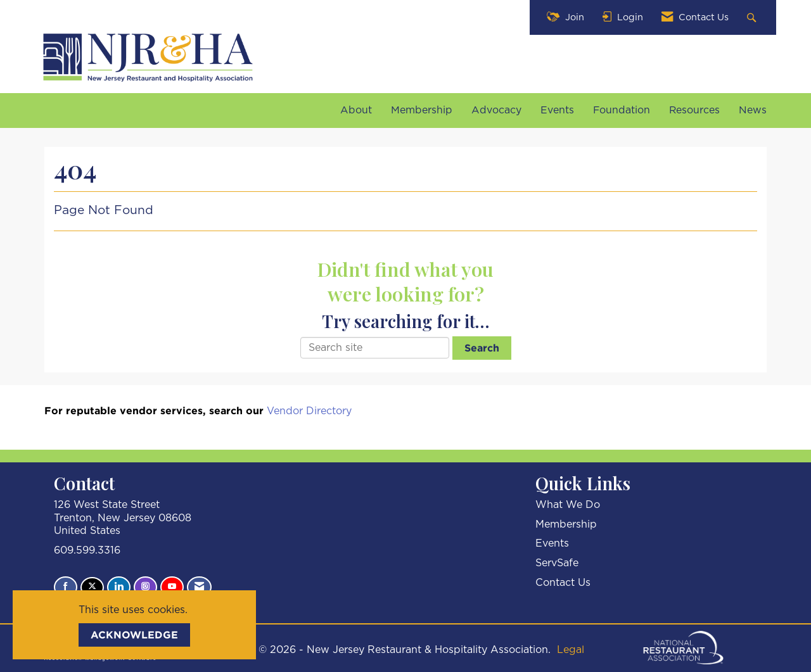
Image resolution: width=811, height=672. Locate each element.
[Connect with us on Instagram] (145, 587)
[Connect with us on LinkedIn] (119, 587)
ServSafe (557, 563)
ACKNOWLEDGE (134, 635)
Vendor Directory (309, 411)
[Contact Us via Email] (199, 587)
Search (482, 348)
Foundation (622, 110)
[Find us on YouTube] (172, 587)
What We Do (568, 505)
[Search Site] (753, 17)
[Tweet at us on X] (92, 587)
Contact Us (563, 583)
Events (557, 110)
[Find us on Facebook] (66, 587)
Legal (571, 650)
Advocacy (496, 110)
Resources (694, 110)
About (356, 110)
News (753, 110)
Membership (422, 110)
